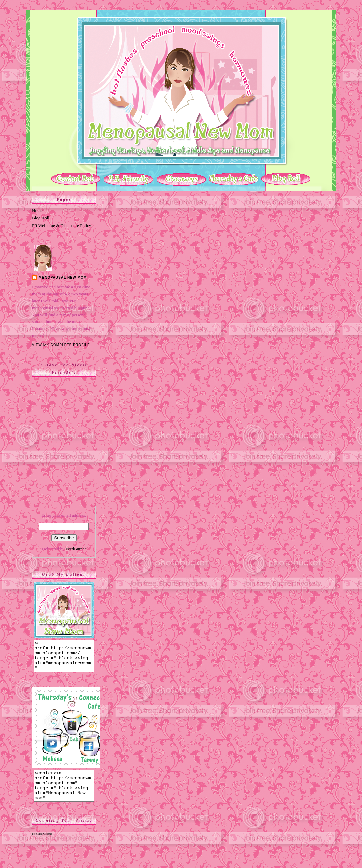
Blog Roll (41, 218)
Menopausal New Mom (63, 277)
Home (37, 210)
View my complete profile (61, 345)
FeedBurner (76, 549)
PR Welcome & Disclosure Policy (62, 225)
